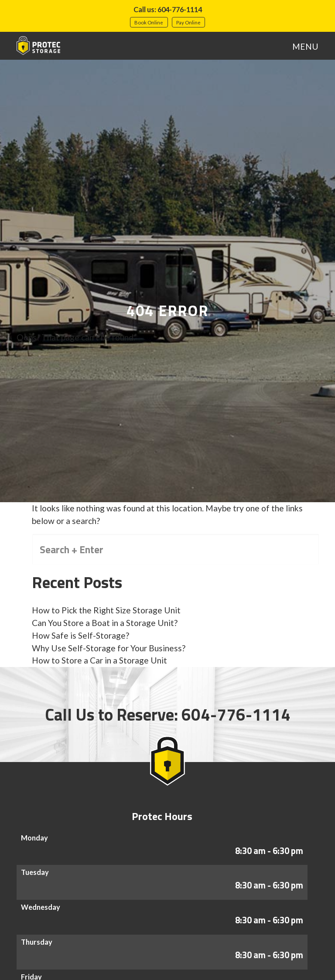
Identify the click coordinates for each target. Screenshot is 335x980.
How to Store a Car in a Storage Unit (99, 660)
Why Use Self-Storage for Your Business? (109, 648)
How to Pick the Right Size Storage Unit (106, 610)
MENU (305, 46)
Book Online (149, 22)
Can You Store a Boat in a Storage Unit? (105, 623)
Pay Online (188, 22)
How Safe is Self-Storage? (80, 635)
